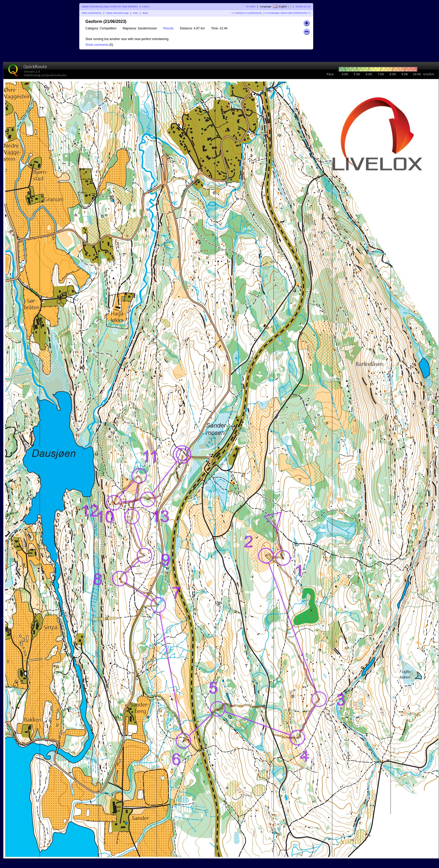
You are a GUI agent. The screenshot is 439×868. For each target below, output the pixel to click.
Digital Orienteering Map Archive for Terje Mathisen (110, 6)
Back (145, 13)
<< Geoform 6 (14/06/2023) (247, 13)
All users (251, 6)
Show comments (97, 45)
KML (136, 13)
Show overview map (117, 13)
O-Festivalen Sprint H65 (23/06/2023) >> (288, 13)
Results (168, 28)
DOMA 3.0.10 (303, 6)
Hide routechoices (92, 13)
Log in (146, 6)
